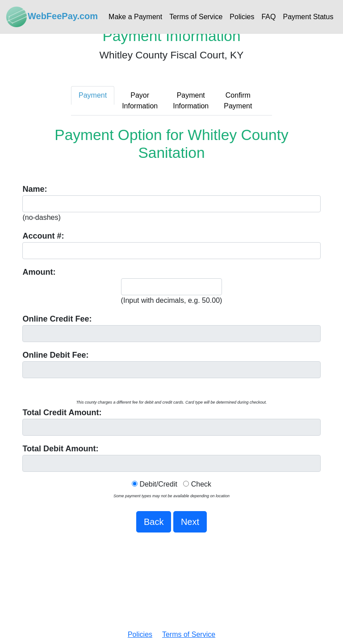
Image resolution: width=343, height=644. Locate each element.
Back (154, 522)
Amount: (39, 272)
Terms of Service (196, 17)
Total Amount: (62, 413)
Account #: (43, 236)
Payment (93, 95)
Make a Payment (135, 17)
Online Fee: (57, 319)
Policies (242, 17)
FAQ (268, 17)
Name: (35, 189)
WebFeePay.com (52, 17)
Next (190, 522)
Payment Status (308, 17)
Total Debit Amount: (60, 449)
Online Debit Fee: (55, 355)
